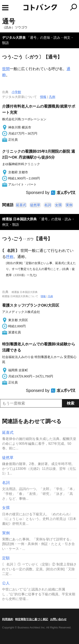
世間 (6, 69)
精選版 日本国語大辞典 (19, 219)
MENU (5, 8)
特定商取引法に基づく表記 (32, 619)
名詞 (48, 205)
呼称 (10, 257)
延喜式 (21, 205)
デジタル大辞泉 (14, 38)
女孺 (58, 205)
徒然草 (35, 205)
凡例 (52, 97)
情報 (43, 97)
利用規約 (8, 619)
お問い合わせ (58, 619)
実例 (69, 205)
